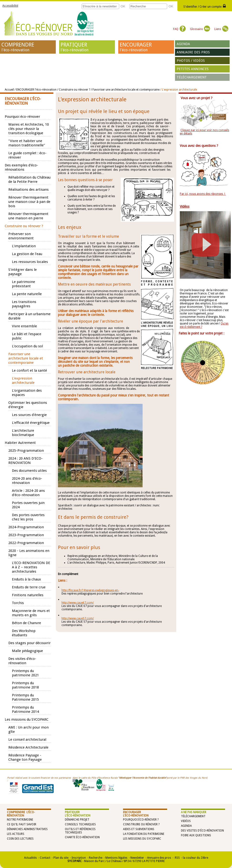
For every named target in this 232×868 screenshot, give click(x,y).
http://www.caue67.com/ (78, 603)
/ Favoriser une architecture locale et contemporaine (125, 90)
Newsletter (137, 858)
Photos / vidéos (191, 61)
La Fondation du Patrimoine (144, 834)
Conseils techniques (80, 824)
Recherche (96, 858)
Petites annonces (193, 69)
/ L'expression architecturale (179, 90)
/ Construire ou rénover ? (74, 90)
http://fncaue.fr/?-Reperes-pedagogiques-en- (90, 590)
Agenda (183, 44)
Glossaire (200, 29)
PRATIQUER (87, 47)
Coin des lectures (20, 839)
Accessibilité (10, 6)
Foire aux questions (196, 835)
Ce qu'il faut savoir (22, 824)
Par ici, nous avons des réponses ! (203, 194)
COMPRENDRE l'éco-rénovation (21, 814)
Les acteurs (16, 834)
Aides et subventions (139, 829)
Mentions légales (116, 858)
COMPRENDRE (28, 47)
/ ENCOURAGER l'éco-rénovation (36, 90)
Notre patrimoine (20, 820)
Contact (45, 858)
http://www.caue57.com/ (78, 618)
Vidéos (186, 821)
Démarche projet (77, 820)
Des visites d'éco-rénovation (202, 831)
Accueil (9, 90)
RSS (177, 858)
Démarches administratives (27, 829)
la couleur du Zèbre (196, 858)
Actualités (30, 858)
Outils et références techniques (80, 831)
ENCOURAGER (146, 47)
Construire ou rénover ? (141, 824)
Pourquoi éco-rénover (140, 820)
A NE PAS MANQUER (194, 812)
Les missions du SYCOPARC (142, 839)
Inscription (79, 858)
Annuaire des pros (193, 52)
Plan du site (61, 858)
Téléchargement (192, 77)
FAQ (179, 29)
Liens (221, 29)
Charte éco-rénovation (82, 837)
